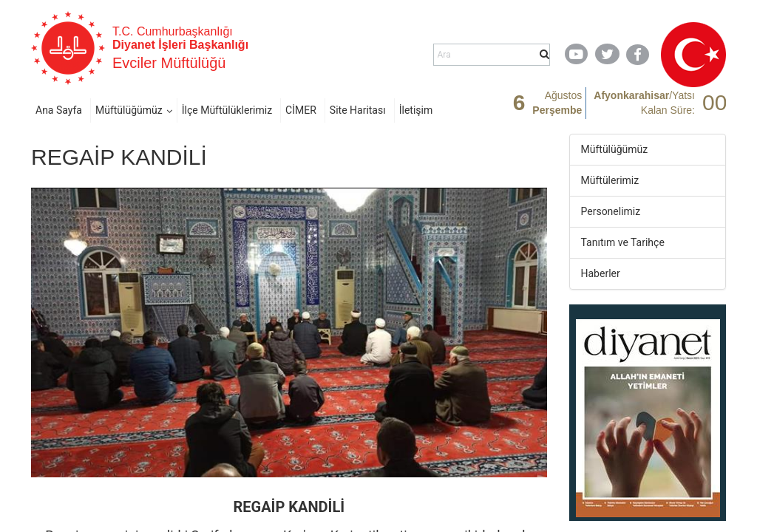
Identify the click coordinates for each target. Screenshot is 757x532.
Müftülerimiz (610, 180)
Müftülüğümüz (129, 110)
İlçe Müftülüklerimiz (227, 110)
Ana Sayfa (59, 110)
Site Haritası (358, 110)
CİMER (301, 110)
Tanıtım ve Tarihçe (623, 242)
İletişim (416, 110)
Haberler (601, 273)
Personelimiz (611, 211)
